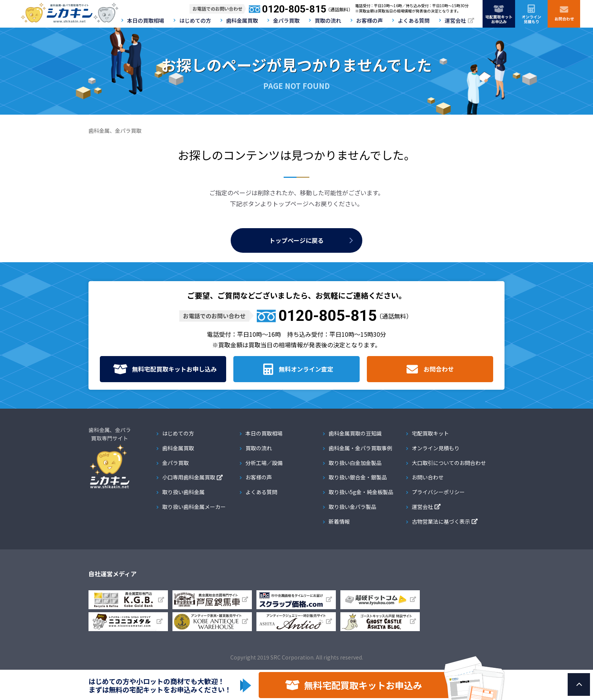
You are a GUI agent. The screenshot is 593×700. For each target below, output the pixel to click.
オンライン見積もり (436, 448)
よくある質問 (414, 20)
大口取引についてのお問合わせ (449, 463)
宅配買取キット (430, 433)
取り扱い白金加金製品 (355, 463)
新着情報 (339, 521)
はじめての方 (195, 20)
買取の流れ (328, 20)
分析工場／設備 (264, 463)
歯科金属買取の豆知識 (355, 433)
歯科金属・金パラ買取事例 (360, 448)
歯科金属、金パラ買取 (115, 131)
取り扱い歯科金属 (183, 492)
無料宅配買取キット (174, 369)
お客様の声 (369, 20)
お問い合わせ (428, 477)
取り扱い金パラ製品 (352, 507)
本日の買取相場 (146, 20)
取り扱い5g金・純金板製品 (361, 492)
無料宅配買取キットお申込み (363, 685)
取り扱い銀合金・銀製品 (358, 477)
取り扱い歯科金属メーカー (194, 507)
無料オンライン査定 (306, 369)
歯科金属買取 (242, 20)
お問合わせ (439, 369)
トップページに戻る (296, 240)
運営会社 (455, 20)
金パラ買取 (286, 20)
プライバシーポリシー (438, 492)
